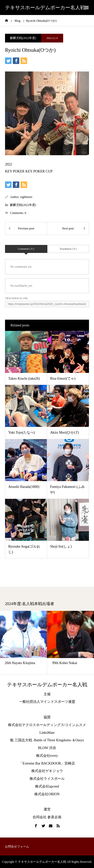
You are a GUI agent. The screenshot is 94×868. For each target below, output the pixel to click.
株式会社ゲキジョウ (47, 771)
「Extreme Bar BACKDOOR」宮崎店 (47, 763)
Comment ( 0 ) (26, 249)
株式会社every (47, 756)
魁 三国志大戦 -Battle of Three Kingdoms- (41, 740)
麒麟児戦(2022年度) (23, 38)
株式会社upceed (47, 786)
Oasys (80, 740)
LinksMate (47, 733)
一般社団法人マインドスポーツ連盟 (47, 702)
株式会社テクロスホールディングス (36, 725)
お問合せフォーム (17, 847)
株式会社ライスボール (47, 779)
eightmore (26, 197)
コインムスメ (75, 725)
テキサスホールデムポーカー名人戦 (45, 7)
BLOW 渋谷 (47, 748)
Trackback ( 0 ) (68, 249)
